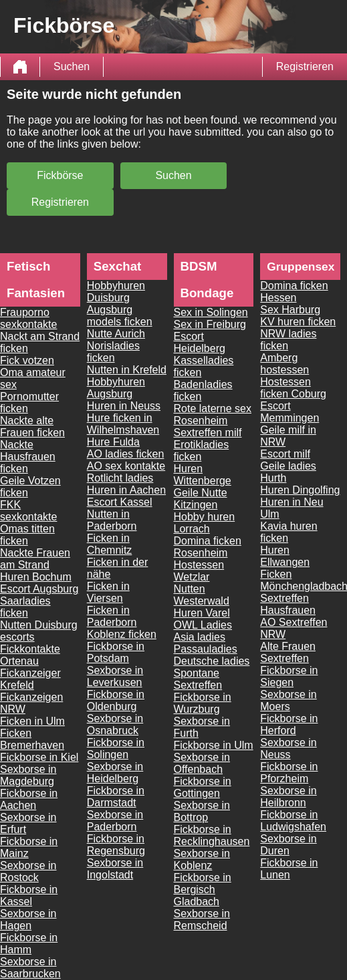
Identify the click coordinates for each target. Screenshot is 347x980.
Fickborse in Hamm (29, 944)
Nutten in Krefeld (127, 370)
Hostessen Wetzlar (199, 571)
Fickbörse (60, 175)
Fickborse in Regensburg (116, 845)
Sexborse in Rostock (28, 871)
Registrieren (305, 66)
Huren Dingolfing (300, 490)
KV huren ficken (298, 322)
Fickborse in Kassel (29, 895)
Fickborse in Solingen (116, 749)
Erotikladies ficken (202, 451)
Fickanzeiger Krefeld (30, 679)
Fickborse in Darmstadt (116, 797)
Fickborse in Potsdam (116, 652)
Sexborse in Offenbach (202, 763)
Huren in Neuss (124, 406)
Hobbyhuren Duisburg (116, 292)
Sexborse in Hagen (28, 920)
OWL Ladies (203, 625)
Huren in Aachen (126, 490)
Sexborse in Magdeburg (28, 775)
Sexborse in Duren (288, 845)
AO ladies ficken (126, 454)
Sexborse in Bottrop (202, 811)
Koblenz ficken (122, 634)
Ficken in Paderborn (112, 616)
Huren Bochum (36, 577)
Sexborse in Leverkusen (115, 676)
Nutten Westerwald (202, 595)
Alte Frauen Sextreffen (288, 652)
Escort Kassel (120, 502)
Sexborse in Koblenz (202, 859)
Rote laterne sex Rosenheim (213, 415)
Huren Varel (202, 613)
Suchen (72, 66)
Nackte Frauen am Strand (35, 559)
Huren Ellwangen (285, 556)
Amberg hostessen (284, 364)
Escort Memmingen (290, 412)
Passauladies (206, 649)
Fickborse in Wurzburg (203, 703)
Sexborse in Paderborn (115, 821)
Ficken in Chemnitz (110, 544)
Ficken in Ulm (32, 721)
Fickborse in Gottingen (203, 787)
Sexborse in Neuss (288, 749)
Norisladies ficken (113, 352)
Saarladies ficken (25, 607)
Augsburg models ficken (120, 316)
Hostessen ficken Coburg (293, 388)
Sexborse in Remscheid (202, 920)
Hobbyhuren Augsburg (116, 388)
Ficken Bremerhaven (32, 739)
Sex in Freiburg (210, 324)
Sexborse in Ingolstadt (115, 869)
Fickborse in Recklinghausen (212, 835)
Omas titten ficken (27, 535)
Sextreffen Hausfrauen (288, 604)
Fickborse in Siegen (289, 676)
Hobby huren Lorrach (205, 523)
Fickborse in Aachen (29, 799)
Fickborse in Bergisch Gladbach (203, 889)
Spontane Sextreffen (198, 679)
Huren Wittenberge (203, 475)
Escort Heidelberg (200, 342)
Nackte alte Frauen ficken (32, 427)
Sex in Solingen (211, 312)
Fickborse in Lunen (289, 869)
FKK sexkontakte (28, 511)
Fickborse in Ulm (214, 745)
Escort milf (285, 454)
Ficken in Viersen (108, 592)
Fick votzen (27, 360)
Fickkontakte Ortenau (30, 655)
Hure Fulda (113, 442)
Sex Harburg (290, 310)
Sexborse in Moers (288, 700)
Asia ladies (200, 637)
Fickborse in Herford (289, 724)
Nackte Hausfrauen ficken (28, 457)
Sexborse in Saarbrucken (30, 968)
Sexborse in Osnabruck (115, 724)
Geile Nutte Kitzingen (201, 499)
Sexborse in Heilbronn (288, 797)
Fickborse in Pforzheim (289, 773)
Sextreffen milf (208, 433)
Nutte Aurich (116, 334)
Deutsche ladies (212, 661)
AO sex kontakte (126, 466)
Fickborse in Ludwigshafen (293, 821)
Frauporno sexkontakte (28, 318)
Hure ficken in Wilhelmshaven (123, 424)
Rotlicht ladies (120, 478)
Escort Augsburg (39, 589)
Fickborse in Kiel (39, 757)
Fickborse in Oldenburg (116, 700)
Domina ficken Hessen (294, 292)
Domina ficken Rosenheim (208, 547)
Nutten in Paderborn (112, 520)
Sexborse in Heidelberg (115, 773)
